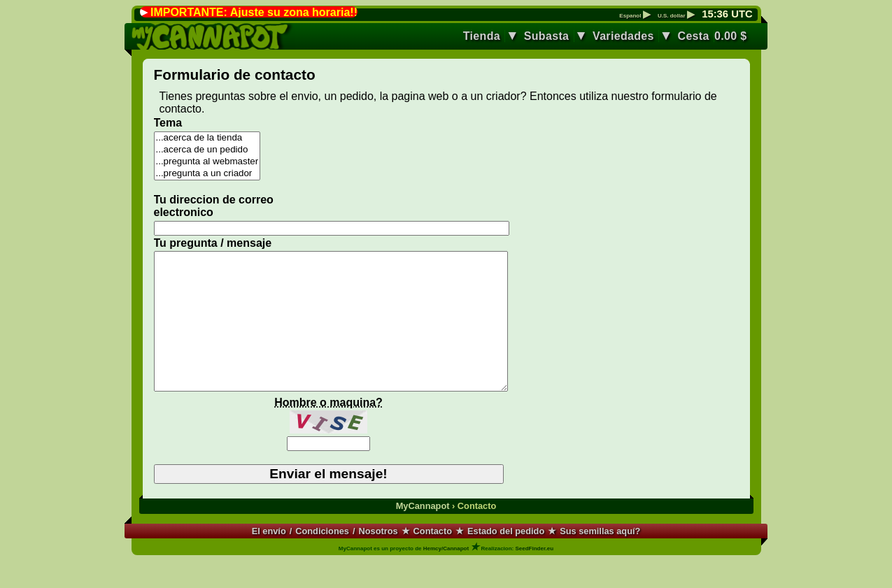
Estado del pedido (506, 558)
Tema (168, 123)
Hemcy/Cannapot (446, 576)
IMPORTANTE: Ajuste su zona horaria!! (254, 12)
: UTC (727, 14)
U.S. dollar (676, 16)
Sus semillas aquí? (600, 558)
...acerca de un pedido (207, 150)
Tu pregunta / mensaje (213, 243)
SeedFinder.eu (534, 576)
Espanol (635, 16)
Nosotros (378, 558)
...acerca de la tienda (207, 138)
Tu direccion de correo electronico (214, 206)
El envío (269, 558)
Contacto (433, 558)
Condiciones (322, 558)
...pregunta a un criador (207, 174)
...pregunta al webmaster (207, 162)
